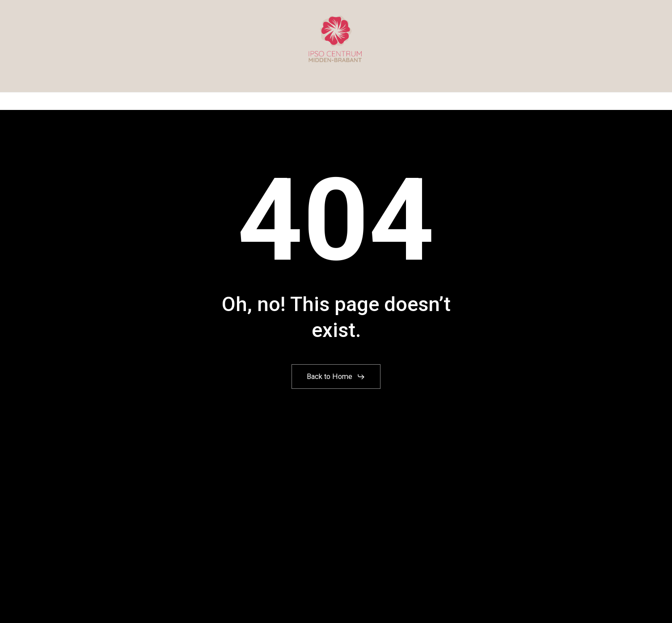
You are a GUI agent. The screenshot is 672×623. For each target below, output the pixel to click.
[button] (336, 377)
